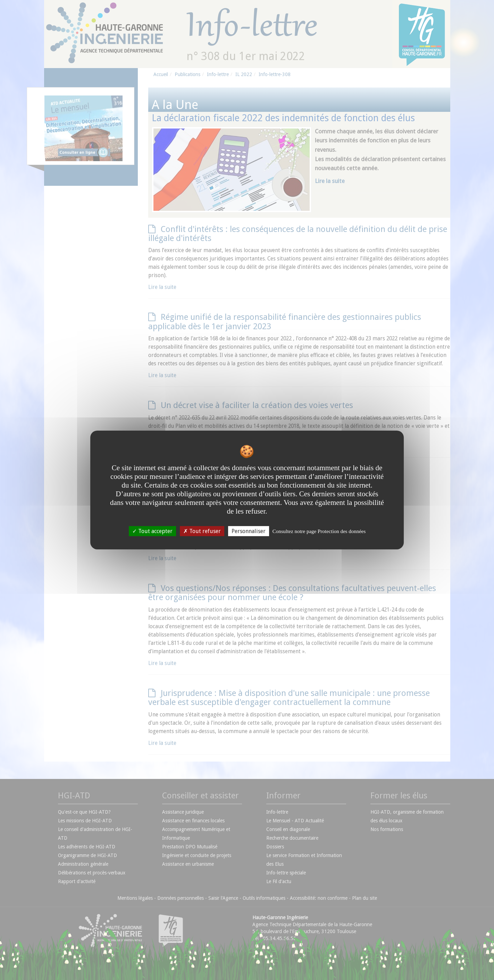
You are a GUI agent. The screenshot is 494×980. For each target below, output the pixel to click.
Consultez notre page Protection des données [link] (319, 531)
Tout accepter (152, 531)
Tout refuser (202, 531)
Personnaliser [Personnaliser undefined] (249, 531)
